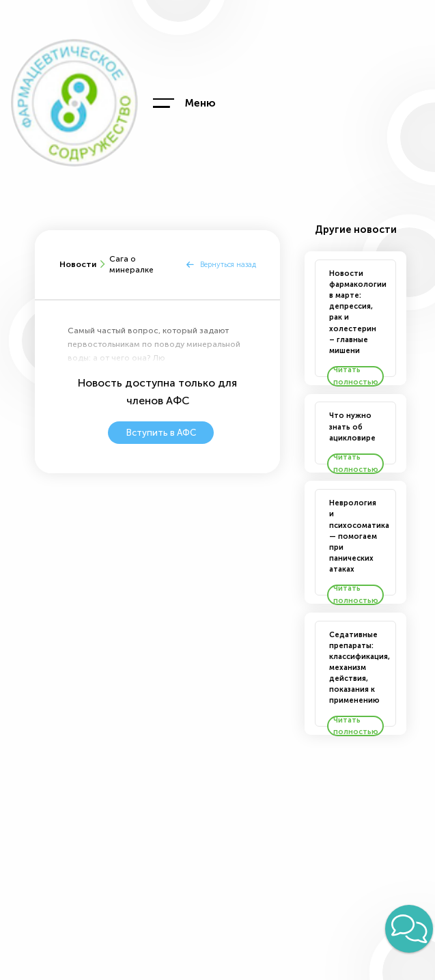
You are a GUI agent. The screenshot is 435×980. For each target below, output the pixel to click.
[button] (409, 929)
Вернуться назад (228, 265)
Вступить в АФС (161, 433)
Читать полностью (356, 376)
